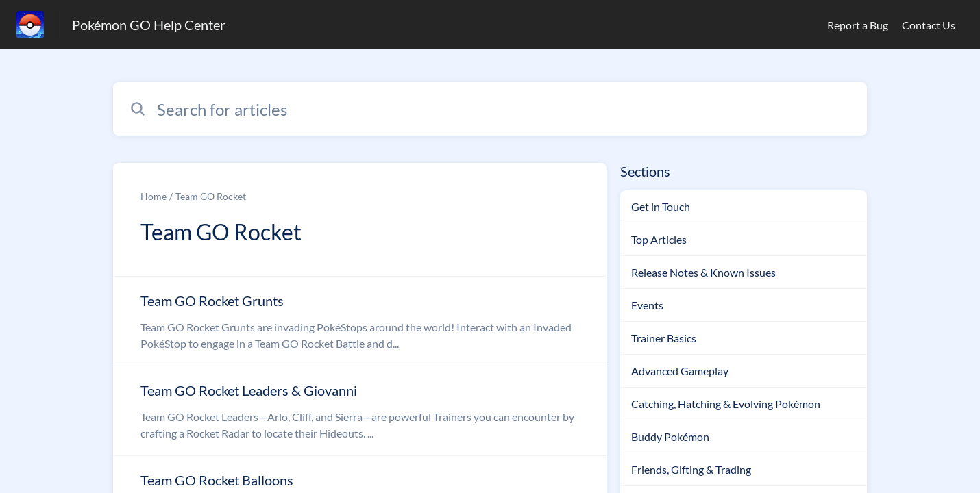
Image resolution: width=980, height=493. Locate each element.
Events (647, 305)
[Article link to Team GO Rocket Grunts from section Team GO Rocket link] (360, 321)
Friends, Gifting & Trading (691, 469)
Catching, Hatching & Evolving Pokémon (726, 404)
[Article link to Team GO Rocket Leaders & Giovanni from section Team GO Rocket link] (360, 411)
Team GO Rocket (211, 196)
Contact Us (929, 25)
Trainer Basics (664, 338)
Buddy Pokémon (670, 437)
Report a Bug (858, 25)
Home (154, 196)
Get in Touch (661, 206)
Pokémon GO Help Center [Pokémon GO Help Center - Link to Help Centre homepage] (149, 25)
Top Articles (659, 239)
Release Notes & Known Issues (703, 272)
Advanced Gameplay (680, 371)
